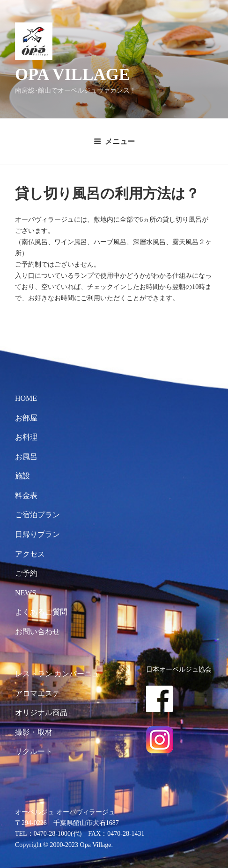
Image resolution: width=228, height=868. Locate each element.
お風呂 (26, 457)
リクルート (34, 751)
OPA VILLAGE (73, 74)
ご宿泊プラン (37, 515)
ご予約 (26, 573)
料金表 (26, 495)
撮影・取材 (34, 732)
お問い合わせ (37, 632)
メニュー (114, 141)
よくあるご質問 (41, 612)
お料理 (26, 437)
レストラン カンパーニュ (57, 674)
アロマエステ (37, 693)
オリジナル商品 (41, 712)
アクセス (30, 554)
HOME (26, 398)
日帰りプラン (37, 534)
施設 (22, 476)
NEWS (26, 593)
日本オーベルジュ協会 (179, 669)
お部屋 (26, 418)
